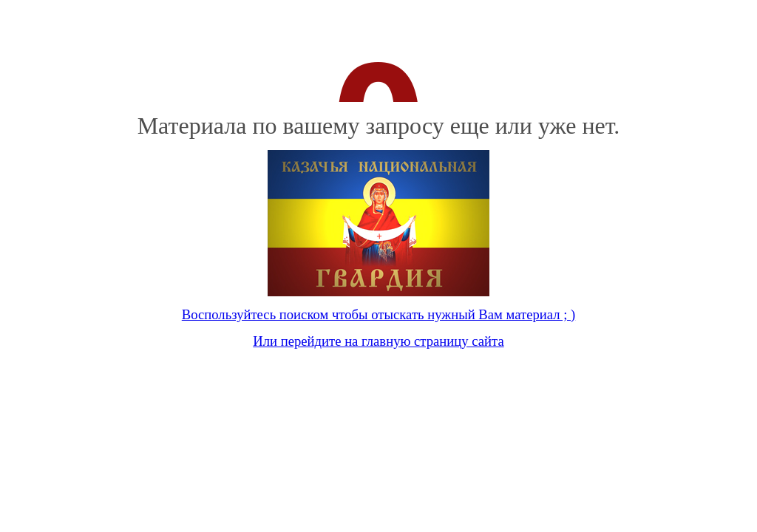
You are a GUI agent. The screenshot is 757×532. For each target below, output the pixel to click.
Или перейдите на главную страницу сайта (378, 341)
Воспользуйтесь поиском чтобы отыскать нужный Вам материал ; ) (378, 314)
